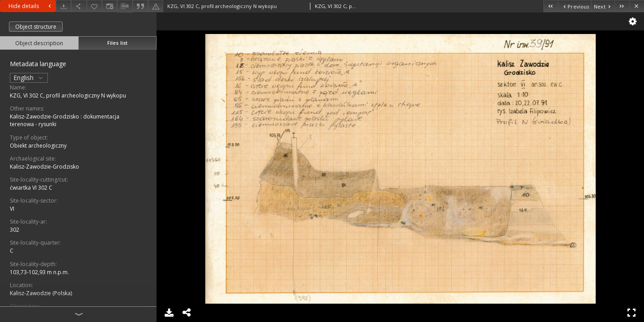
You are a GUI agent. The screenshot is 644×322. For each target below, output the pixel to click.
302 (15, 230)
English (29, 78)
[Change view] (110, 6)
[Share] (79, 6)
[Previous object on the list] (575, 6)
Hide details (31, 6)
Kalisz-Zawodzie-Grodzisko (44, 167)
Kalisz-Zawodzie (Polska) (41, 293)
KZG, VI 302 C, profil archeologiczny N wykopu (68, 95)
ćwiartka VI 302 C (31, 188)
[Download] (64, 6)
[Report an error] (156, 6)
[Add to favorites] (94, 6)
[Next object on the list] (603, 6)
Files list (117, 43)
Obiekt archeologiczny (38, 146)
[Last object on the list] (622, 6)
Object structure (36, 27)
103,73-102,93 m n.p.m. (39, 272)
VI (12, 209)
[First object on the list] (551, 6)
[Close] (637, 6)
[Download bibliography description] (125, 6)
